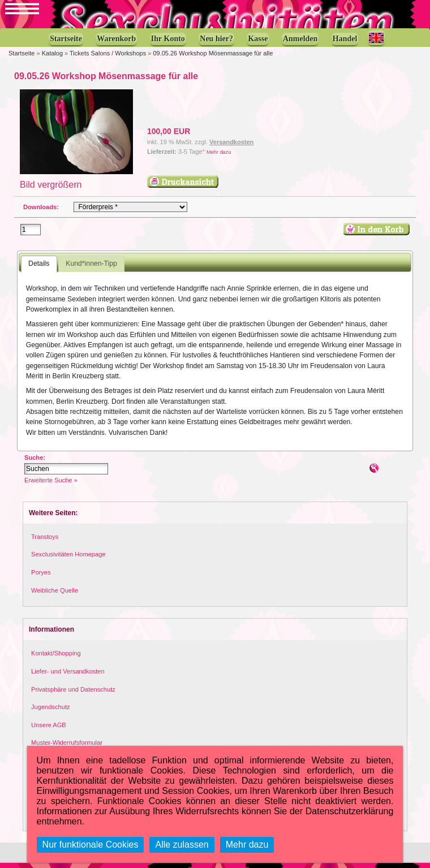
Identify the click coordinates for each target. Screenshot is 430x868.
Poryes (41, 577)
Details (39, 269)
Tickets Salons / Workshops (108, 59)
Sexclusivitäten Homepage (68, 560)
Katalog (52, 59)
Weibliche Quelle (55, 595)
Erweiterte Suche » (51, 485)
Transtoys (45, 542)
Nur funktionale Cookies (91, 845)
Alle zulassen (182, 845)
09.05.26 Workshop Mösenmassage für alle (213, 59)
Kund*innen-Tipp (91, 269)
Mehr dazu (219, 157)
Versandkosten (231, 148)
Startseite (21, 59)
